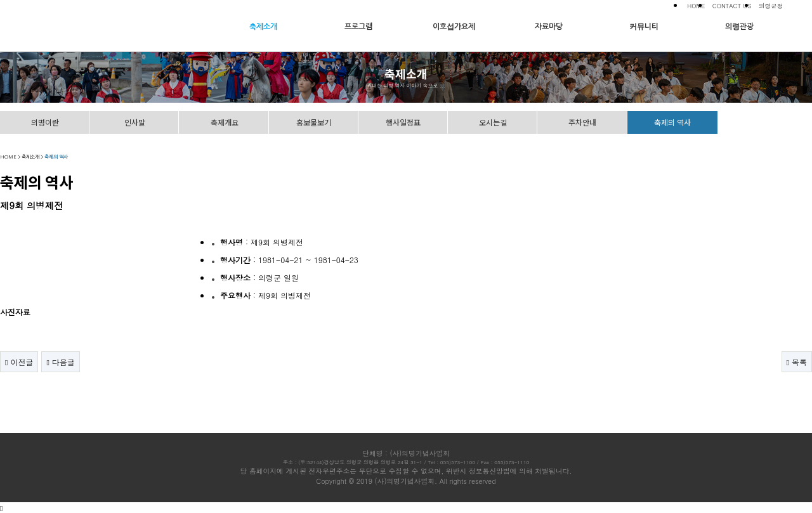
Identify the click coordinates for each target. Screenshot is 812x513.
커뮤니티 (644, 27)
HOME (696, 6)
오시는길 (493, 122)
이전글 (19, 362)
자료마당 (549, 27)
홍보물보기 (314, 122)
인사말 (135, 122)
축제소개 (263, 27)
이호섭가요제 (454, 27)
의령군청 (771, 6)
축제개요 (225, 122)
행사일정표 (403, 122)
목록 (797, 362)
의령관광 (739, 27)
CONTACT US (732, 6)
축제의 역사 (672, 122)
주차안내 (582, 122)
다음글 (60, 362)
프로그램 (358, 27)
